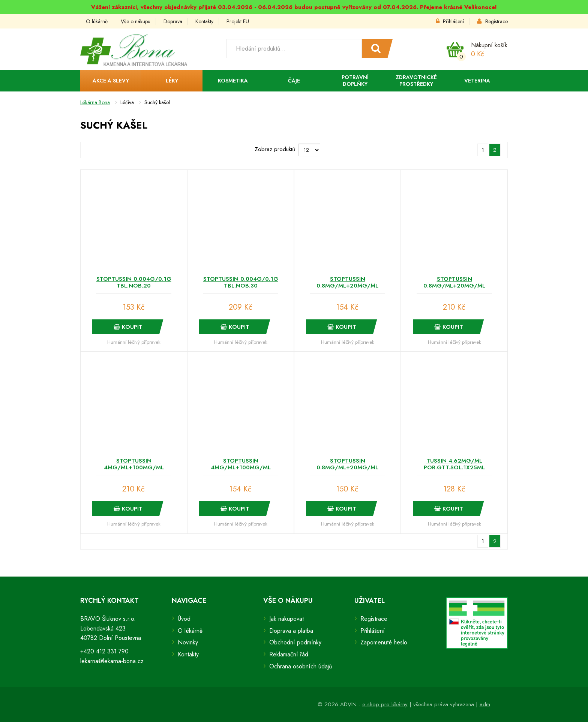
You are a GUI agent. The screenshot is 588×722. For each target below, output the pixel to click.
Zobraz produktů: (276, 149)
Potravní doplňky (355, 81)
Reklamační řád (289, 654)
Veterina (477, 81)
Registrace (492, 21)
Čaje (294, 81)
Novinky (188, 642)
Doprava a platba (291, 631)
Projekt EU (238, 21)
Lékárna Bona (95, 102)
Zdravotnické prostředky (416, 81)
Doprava (173, 21)
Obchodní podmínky (295, 642)
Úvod (184, 619)
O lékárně (97, 21)
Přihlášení (450, 21)
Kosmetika (233, 81)
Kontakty (204, 21)
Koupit (128, 327)
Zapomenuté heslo (384, 642)
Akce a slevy (111, 81)
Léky (172, 81)
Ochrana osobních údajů (301, 666)
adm (485, 704)
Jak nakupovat (286, 619)
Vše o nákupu (136, 21)
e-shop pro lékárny (385, 704)
